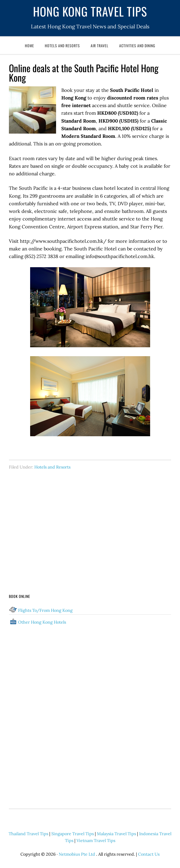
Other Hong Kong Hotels (42, 622)
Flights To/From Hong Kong (45, 610)
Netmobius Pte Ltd (77, 854)
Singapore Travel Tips (73, 834)
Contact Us (149, 854)
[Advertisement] (90, 522)
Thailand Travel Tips (28, 834)
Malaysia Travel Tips (116, 834)
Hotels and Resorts (52, 467)
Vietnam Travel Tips (96, 840)
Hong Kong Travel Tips (90, 11)
